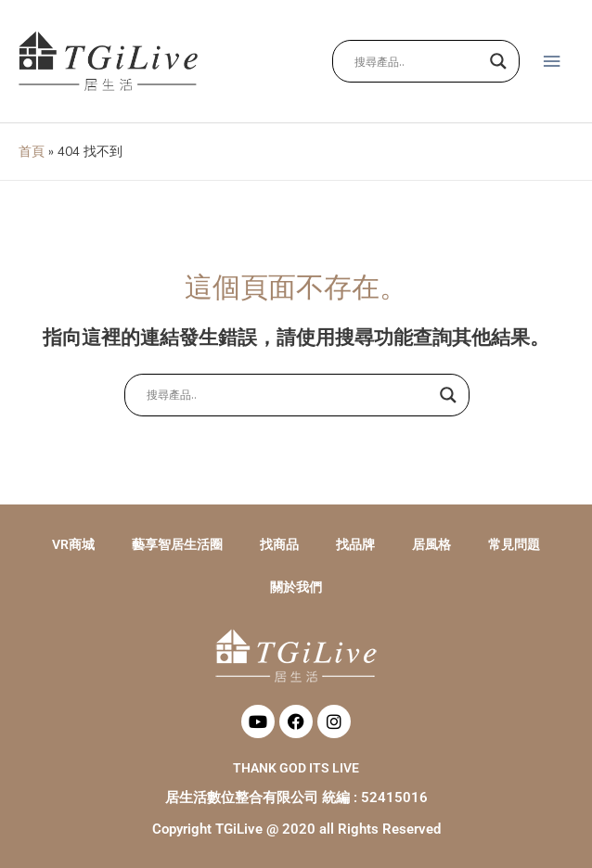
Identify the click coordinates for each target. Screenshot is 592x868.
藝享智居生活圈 (177, 544)
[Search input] (418, 61)
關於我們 (296, 587)
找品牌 (355, 544)
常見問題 (514, 544)
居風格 (431, 544)
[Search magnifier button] (498, 61)
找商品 (279, 544)
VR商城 (73, 544)
